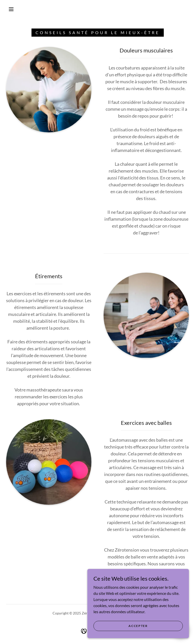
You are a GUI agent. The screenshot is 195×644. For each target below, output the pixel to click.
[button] (11, 9)
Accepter (138, 633)
